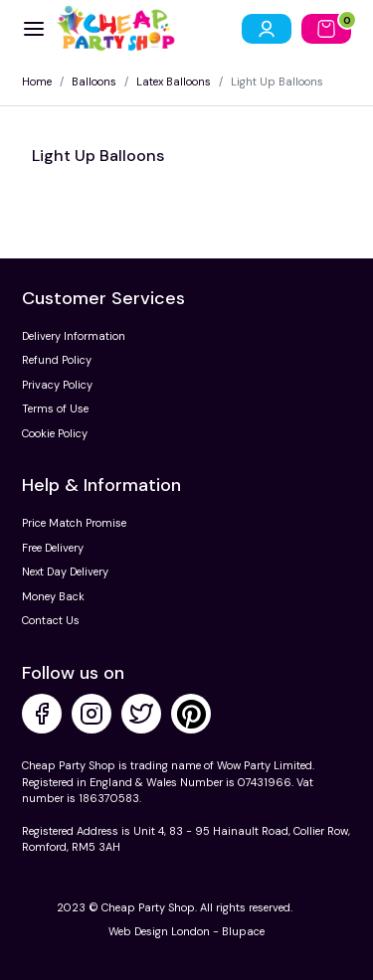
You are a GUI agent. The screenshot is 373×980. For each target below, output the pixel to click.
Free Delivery (53, 548)
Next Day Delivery (65, 572)
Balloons (94, 82)
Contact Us (51, 620)
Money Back (53, 596)
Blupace (243, 931)
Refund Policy (57, 360)
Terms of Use (55, 408)
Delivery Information (74, 336)
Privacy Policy (57, 385)
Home (37, 82)
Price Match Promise (74, 523)
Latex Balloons (174, 82)
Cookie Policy (55, 433)
